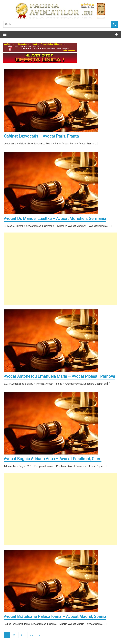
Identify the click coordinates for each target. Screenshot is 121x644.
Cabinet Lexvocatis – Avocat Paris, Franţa (41, 136)
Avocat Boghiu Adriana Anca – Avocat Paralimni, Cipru (53, 459)
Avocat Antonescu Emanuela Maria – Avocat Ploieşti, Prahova (59, 376)
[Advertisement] (60, 269)
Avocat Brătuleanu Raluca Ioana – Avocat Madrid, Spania (55, 617)
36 (32, 635)
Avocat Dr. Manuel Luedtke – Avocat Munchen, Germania (55, 219)
